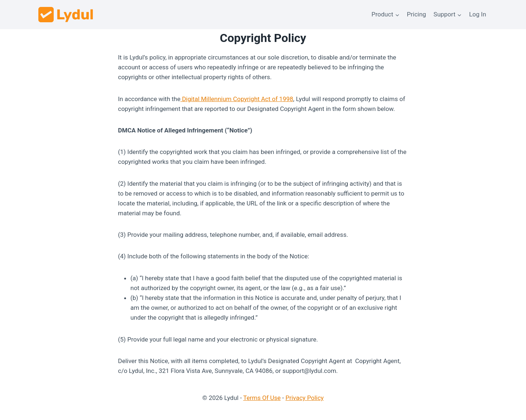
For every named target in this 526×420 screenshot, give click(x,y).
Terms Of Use (262, 398)
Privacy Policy (305, 398)
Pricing (417, 14)
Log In (478, 14)
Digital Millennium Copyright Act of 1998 (237, 99)
